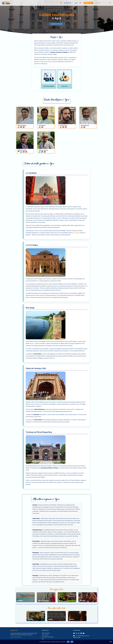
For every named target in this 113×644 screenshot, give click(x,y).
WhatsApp (77, 637)
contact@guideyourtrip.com (82, 636)
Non (72, 642)
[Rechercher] (110, 3)
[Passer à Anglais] (79, 3)
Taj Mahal (77, 233)
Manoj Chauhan (22, 125)
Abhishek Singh (22, 150)
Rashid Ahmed (85, 125)
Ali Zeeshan (42, 125)
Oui (68, 642)
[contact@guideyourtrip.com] (74, 636)
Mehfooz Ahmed (43, 150)
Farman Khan (63, 125)
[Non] (111, 642)
